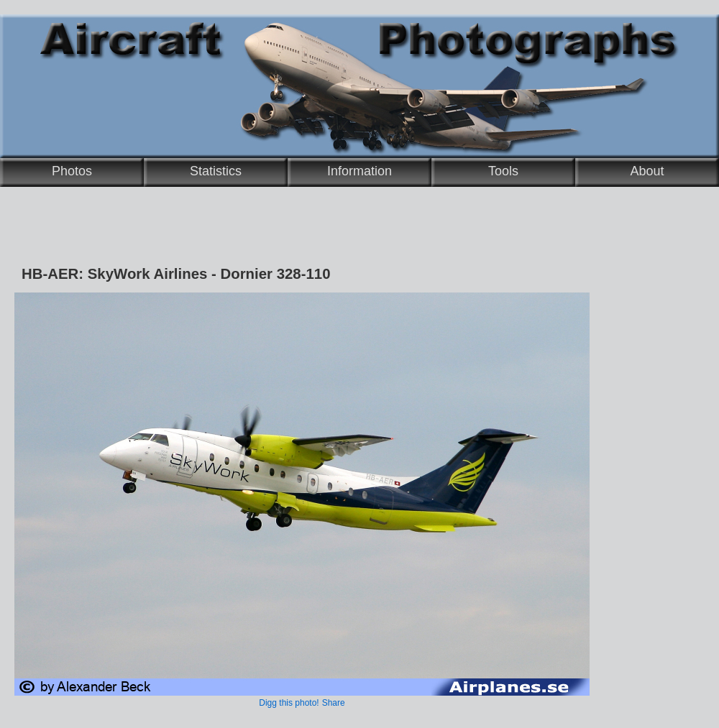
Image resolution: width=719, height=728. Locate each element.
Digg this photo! (289, 703)
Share (334, 703)
